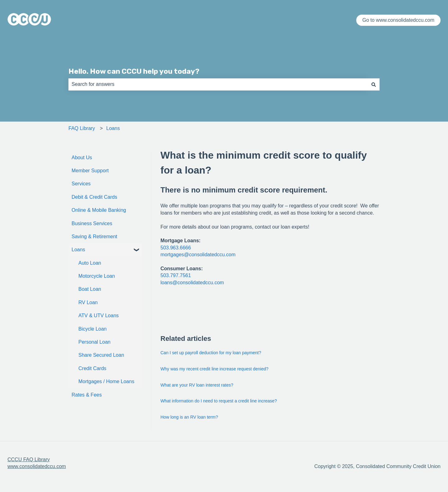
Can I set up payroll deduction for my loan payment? (211, 353)
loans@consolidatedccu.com (192, 283)
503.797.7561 (176, 275)
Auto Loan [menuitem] (90, 263)
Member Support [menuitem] (90, 171)
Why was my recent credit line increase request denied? (215, 369)
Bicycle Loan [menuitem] (93, 329)
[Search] (374, 84)
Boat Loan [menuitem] (90, 289)
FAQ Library (82, 128)
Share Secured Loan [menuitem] (101, 355)
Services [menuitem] (81, 184)
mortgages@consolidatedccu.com (198, 255)
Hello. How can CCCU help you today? (134, 71)
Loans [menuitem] (78, 250)
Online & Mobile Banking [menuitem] (99, 210)
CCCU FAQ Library (29, 460)
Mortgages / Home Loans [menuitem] (106, 381)
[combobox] (218, 84)
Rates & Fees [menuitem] (87, 395)
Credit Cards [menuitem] (92, 368)
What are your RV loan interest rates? (197, 385)
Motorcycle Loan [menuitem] (97, 276)
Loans (113, 128)
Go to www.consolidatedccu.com (398, 20)
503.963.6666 (176, 248)
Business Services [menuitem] (92, 223)
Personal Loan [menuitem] (94, 342)
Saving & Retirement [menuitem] (94, 237)
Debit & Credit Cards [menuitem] (94, 197)
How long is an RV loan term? (189, 417)
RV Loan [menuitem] (88, 302)
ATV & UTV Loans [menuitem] (99, 316)
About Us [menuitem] (82, 158)
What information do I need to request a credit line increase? (219, 401)
